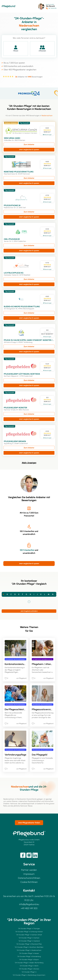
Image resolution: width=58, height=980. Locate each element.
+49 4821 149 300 (29, 908)
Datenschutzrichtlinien (29, 878)
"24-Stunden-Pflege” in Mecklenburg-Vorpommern (29, 975)
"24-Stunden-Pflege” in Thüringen (29, 929)
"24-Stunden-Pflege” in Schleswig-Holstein (29, 932)
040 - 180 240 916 (52, 8)
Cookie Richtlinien (29, 882)
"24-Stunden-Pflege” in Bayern (29, 960)
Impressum (29, 874)
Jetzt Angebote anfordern (29, 611)
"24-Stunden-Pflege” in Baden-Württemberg (29, 963)
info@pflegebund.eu (29, 904)
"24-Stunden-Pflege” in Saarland (29, 941)
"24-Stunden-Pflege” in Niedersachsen (29, 950)
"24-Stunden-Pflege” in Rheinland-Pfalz (29, 944)
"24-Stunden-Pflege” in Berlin (29, 966)
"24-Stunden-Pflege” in (29, 972)
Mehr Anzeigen (29, 463)
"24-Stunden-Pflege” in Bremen (29, 969)
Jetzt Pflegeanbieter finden (29, 823)
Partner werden (29, 870)
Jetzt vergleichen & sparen (29, 150)
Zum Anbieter (29, 144)
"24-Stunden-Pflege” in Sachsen (29, 938)
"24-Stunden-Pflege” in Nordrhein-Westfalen (29, 947)
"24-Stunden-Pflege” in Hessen (29, 953)
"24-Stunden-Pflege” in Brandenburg (29, 956)
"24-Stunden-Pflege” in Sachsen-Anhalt (29, 935)
